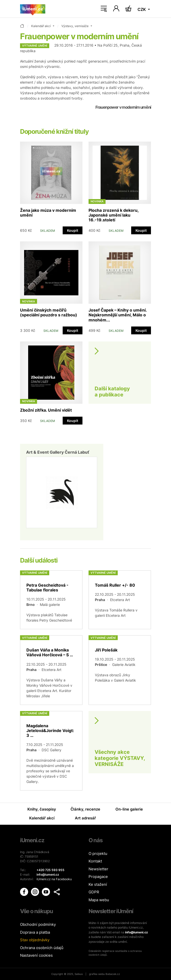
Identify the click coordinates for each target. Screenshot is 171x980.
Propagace (98, 877)
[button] (57, 892)
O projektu (98, 853)
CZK (142, 9)
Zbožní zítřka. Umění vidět (46, 410)
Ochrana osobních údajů (42, 948)
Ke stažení (98, 884)
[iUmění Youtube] (46, 891)
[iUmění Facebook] (24, 891)
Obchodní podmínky (38, 924)
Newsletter (98, 869)
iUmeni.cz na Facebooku (54, 879)
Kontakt (95, 861)
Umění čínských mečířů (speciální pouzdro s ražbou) (49, 312)
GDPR (94, 892)
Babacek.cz (113, 974)
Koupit (73, 230)
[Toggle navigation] (104, 9)
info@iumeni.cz (136, 932)
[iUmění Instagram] (35, 891)
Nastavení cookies (36, 955)
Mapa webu (99, 900)
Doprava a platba (35, 932)
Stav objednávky (35, 940)
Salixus (79, 974)
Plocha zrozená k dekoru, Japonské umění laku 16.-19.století (114, 215)
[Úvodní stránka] (33, 9)
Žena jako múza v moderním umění (48, 213)
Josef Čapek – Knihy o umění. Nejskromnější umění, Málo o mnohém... (118, 315)
